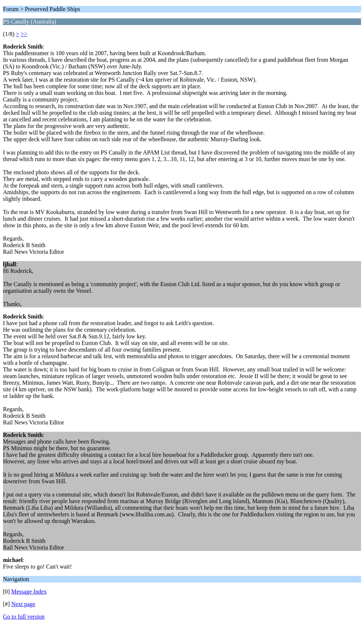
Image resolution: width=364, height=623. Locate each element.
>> (24, 34)
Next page (23, 604)
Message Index (29, 592)
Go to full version (24, 617)
